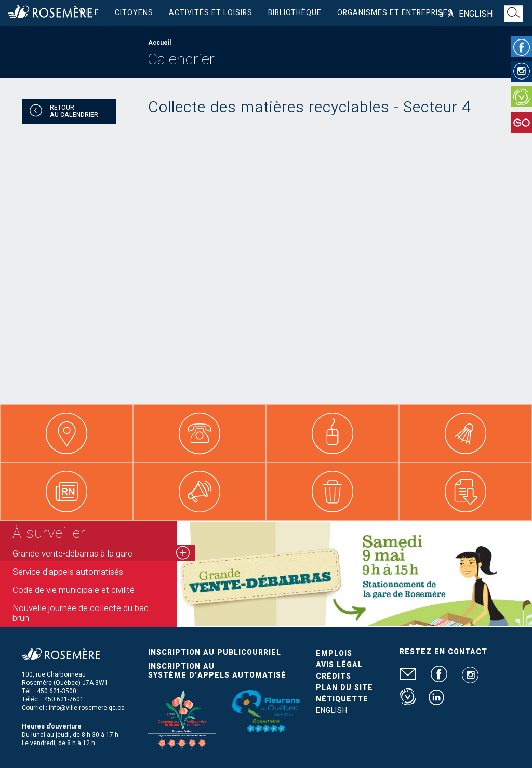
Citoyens (134, 13)
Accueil (159, 43)
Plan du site (344, 688)
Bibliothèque (295, 13)
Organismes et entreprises (395, 13)
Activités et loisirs (211, 13)
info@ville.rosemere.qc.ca (87, 708)
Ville (89, 13)
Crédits (334, 676)
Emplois (334, 653)
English (476, 14)
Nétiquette (342, 699)
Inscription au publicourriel (215, 652)
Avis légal (339, 665)
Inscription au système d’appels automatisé (217, 671)
